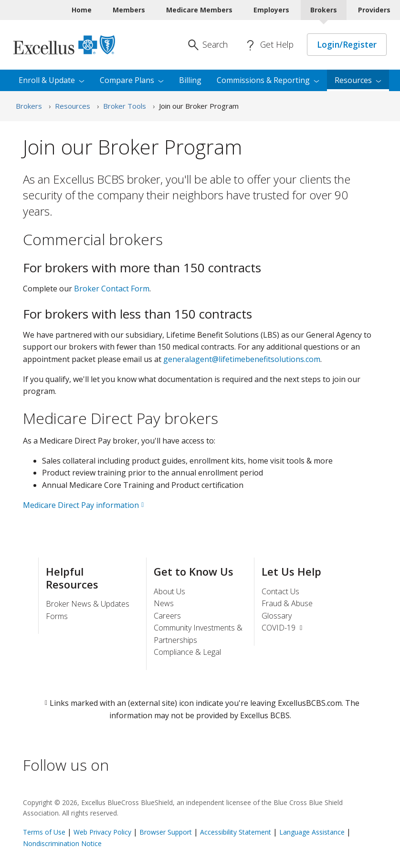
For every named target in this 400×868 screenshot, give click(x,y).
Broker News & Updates (88, 604)
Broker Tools (125, 106)
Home (82, 10)
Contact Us (280, 591)
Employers (271, 10)
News (164, 603)
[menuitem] (358, 81)
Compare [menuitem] (132, 80)
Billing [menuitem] (190, 80)
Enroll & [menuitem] (52, 80)
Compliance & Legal (187, 652)
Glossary (277, 616)
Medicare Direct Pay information (81, 505)
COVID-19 (283, 628)
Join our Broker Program (199, 106)
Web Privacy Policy (102, 832)
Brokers (29, 106)
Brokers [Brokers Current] (324, 10)
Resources (73, 106)
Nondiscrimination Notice (62, 843)
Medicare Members (199, 10)
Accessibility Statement (236, 832)
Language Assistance (313, 832)
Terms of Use (44, 832)
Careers (167, 616)
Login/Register (347, 44)
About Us (169, 591)
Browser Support (166, 832)
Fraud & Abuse (287, 603)
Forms (57, 616)
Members (129, 10)
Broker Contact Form (112, 289)
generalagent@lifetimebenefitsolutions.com (242, 359)
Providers (374, 10)
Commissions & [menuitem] (268, 80)
